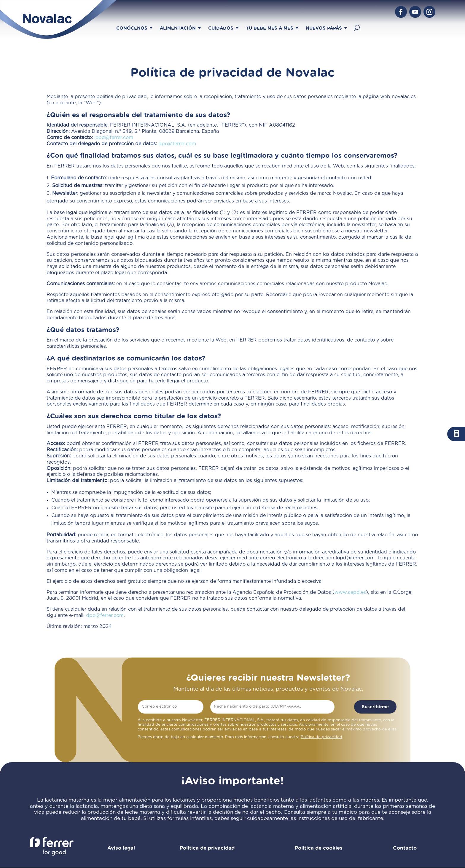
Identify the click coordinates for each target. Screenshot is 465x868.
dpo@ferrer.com (177, 144)
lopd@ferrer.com (114, 138)
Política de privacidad (321, 737)
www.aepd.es (350, 592)
